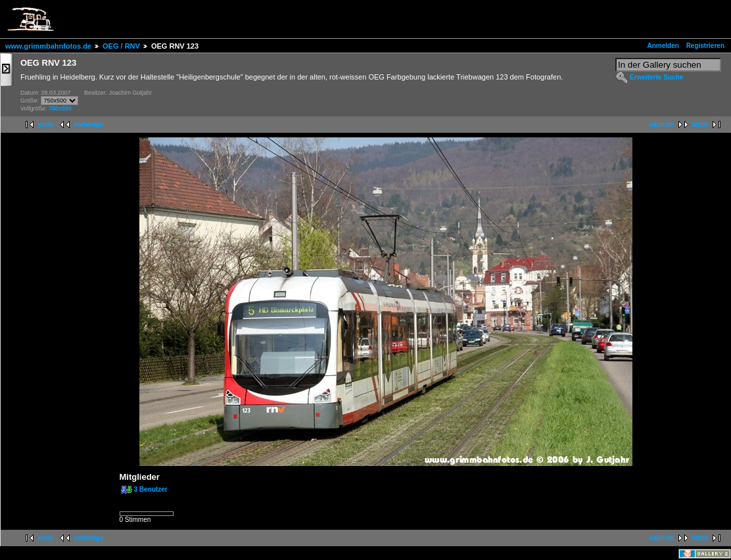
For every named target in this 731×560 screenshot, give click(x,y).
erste (46, 125)
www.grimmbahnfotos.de (48, 46)
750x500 (60, 108)
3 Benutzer (151, 489)
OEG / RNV (121, 46)
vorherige (89, 125)
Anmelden (663, 46)
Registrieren (705, 46)
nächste (662, 125)
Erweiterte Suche (656, 77)
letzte (700, 125)
